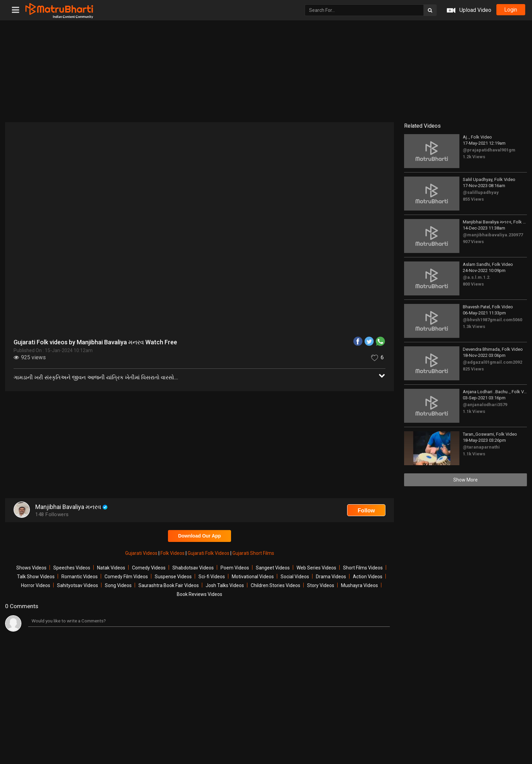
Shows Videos (31, 568)
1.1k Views (474, 411)
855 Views (473, 199)
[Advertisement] (266, 71)
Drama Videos (331, 577)
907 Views (473, 242)
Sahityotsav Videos (78, 585)
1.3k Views (474, 326)
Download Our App (199, 536)
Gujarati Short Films (253, 553)
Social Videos (295, 577)
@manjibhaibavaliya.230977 (493, 235)
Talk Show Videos (36, 577)
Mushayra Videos (359, 585)
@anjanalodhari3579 (485, 405)
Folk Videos (173, 553)
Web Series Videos (316, 568)
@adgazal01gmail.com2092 (492, 362)
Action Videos (368, 577)
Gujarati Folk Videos (209, 553)
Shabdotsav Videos (193, 568)
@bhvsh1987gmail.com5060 (492, 320)
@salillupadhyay (481, 192)
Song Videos (118, 585)
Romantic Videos (80, 577)
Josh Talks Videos (225, 585)
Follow (366, 511)
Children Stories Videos (275, 585)
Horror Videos (36, 585)
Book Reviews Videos (199, 594)
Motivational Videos (253, 577)
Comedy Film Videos (126, 577)
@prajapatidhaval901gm (489, 150)
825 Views (473, 369)
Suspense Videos (173, 577)
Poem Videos (235, 568)
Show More (465, 480)
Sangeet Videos (273, 568)
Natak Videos (111, 568)
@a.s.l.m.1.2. (477, 277)
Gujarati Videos (142, 553)
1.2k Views (474, 157)
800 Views (473, 284)
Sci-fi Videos (212, 577)
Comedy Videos (149, 568)
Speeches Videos (72, 568)
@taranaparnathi (481, 447)
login (510, 10)
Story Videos (321, 585)
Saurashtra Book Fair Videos (169, 585)
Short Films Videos (363, 568)
